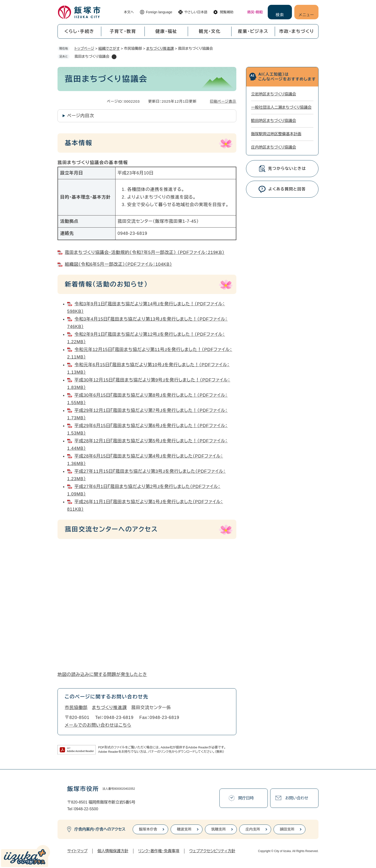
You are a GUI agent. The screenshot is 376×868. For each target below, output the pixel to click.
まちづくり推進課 (160, 48)
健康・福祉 (166, 31)
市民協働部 (76, 708)
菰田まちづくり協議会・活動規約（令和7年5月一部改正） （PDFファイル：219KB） (145, 252)
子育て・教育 (123, 31)
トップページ (84, 48)
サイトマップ (77, 851)
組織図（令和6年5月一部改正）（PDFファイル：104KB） (118, 264)
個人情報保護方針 (113, 851)
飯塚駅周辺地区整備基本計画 (276, 134)
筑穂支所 (218, 829)
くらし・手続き (79, 31)
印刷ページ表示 (223, 101)
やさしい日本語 (196, 12)
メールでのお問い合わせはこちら (98, 725)
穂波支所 (184, 829)
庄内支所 (253, 829)
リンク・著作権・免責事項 (159, 851)
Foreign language (159, 12)
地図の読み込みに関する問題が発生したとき (102, 674)
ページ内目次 (81, 116)
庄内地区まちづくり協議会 (274, 147)
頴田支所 (287, 829)
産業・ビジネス (253, 31)
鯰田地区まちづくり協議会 (274, 121)
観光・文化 (210, 31)
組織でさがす (109, 48)
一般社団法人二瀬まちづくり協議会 (281, 107)
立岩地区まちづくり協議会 (274, 94)
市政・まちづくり (297, 31)
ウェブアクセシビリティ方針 (212, 851)
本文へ (129, 12)
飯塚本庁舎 (148, 829)
